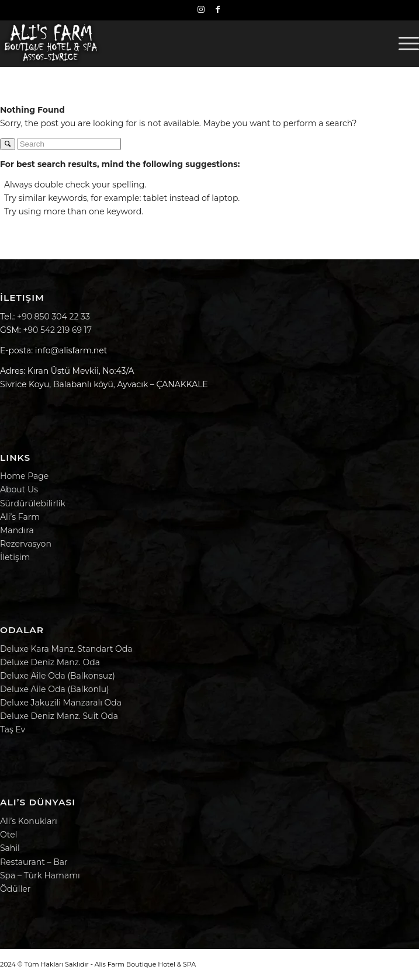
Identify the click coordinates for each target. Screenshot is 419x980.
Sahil (10, 848)
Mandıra (17, 530)
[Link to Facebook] (218, 9)
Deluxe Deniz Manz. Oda (50, 662)
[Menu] (403, 43)
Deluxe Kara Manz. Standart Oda (66, 649)
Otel (8, 835)
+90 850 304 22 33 (53, 317)
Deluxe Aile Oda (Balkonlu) (55, 689)
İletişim (15, 557)
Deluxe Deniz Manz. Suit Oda (59, 716)
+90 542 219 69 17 (57, 330)
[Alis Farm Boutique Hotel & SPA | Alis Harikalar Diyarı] (168, 43)
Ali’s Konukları (29, 821)
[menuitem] (403, 43)
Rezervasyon (26, 544)
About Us (19, 489)
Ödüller (15, 889)
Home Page (24, 476)
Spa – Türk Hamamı (40, 875)
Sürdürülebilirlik (33, 503)
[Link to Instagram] (201, 9)
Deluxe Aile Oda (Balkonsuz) (58, 676)
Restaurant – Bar (34, 862)
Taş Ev (13, 729)
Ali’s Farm (20, 517)
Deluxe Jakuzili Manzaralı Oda (61, 703)
